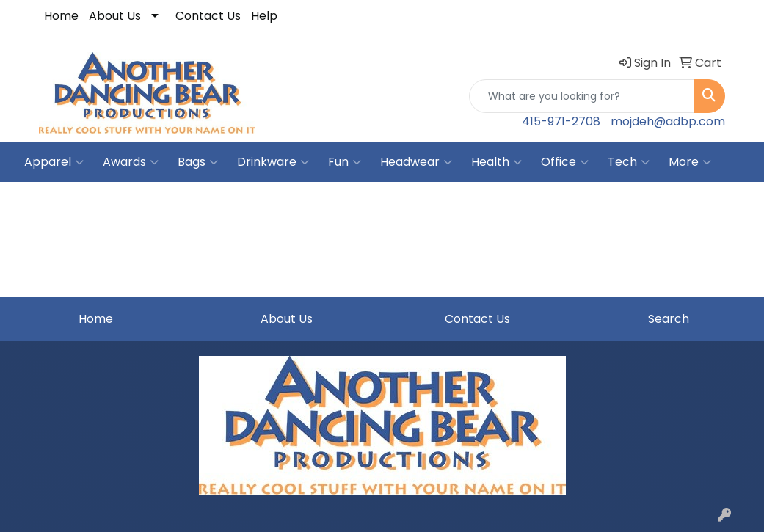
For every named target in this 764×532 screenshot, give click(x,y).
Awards (131, 162)
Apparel (54, 162)
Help (264, 16)
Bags (198, 162)
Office (565, 162)
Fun (345, 162)
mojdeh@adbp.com (668, 121)
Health (496, 162)
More (690, 162)
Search (669, 319)
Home (61, 16)
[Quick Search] (582, 96)
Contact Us (208, 16)
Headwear (416, 162)
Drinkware (273, 162)
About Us (115, 16)
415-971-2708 (561, 121)
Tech (629, 162)
